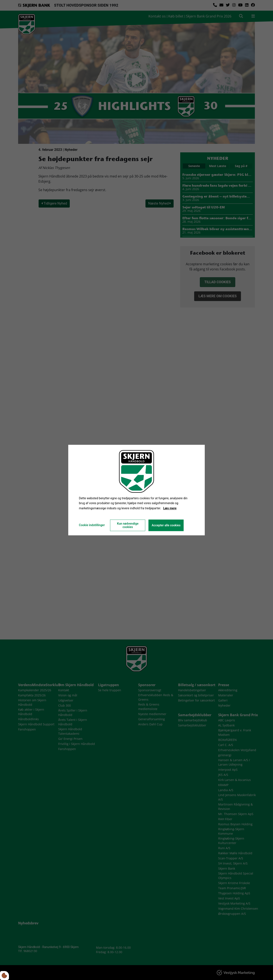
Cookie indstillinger (92, 525)
